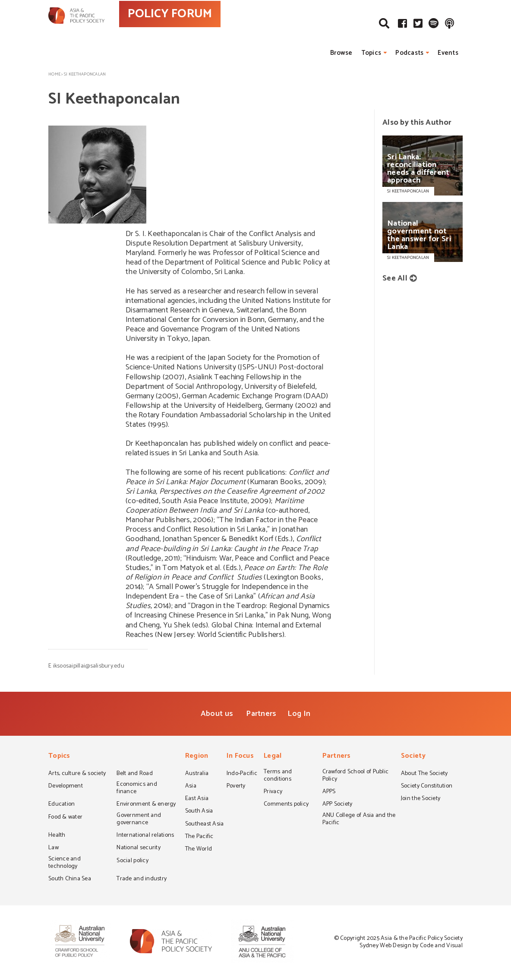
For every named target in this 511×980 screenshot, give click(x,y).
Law (54, 848)
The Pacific (199, 837)
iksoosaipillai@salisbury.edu (89, 666)
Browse (341, 53)
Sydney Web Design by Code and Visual (411, 946)
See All (395, 278)
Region (197, 757)
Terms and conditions (278, 776)
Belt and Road (134, 774)
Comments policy (286, 805)
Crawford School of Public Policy (356, 776)
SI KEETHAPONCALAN (408, 191)
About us (217, 714)
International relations (145, 836)
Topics (371, 53)
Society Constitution (427, 787)
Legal (273, 757)
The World (199, 850)
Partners (261, 714)
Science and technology (65, 863)
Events (448, 53)
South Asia (199, 812)
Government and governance (139, 820)
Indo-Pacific (242, 774)
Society (413, 757)
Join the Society (421, 799)
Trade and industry (142, 879)
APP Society (338, 805)
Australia (197, 774)
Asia (191, 787)
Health (57, 836)
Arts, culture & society (77, 774)
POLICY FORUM (207, 30)
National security (139, 848)
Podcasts (409, 53)
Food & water (65, 818)
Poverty (236, 787)
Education (62, 805)
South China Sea (70, 879)
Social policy (132, 861)
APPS (329, 792)
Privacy (273, 792)
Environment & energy (146, 805)
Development (66, 787)
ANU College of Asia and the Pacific (359, 820)
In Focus (240, 757)
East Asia (197, 799)
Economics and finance (137, 789)
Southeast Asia (205, 825)
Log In (299, 714)
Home (54, 74)
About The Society (424, 774)
